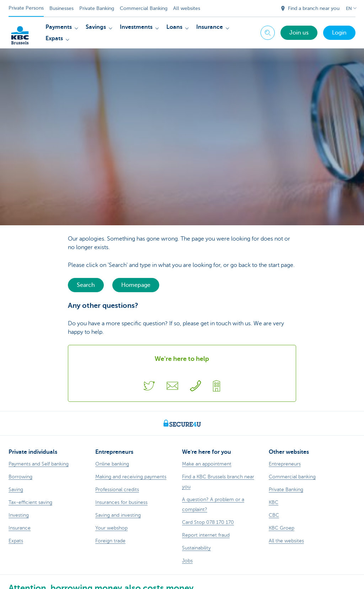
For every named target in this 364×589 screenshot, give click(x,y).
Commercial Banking (144, 8)
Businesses (61, 8)
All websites (187, 8)
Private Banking (97, 8)
